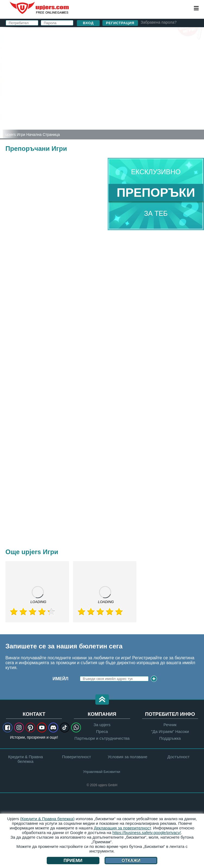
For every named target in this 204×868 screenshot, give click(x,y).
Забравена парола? (159, 22)
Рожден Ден (102, 81)
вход (128, 34)
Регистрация (120, 23)
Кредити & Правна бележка (26, 759)
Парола (96, 70)
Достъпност (178, 757)
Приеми (73, 861)
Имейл (61, 679)
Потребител (102, 48)
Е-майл (96, 59)
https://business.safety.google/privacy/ (147, 833)
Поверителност (133, 96)
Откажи (131, 861)
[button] (102, 700)
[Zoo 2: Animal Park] (1, 83)
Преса (102, 731)
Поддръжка (170, 738)
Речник (170, 725)
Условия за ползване (127, 757)
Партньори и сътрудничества (102, 738)
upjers (40, 8)
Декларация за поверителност (123, 828)
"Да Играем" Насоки (170, 731)
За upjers (102, 725)
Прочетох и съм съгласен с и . (134, 94)
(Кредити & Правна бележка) (47, 819)
